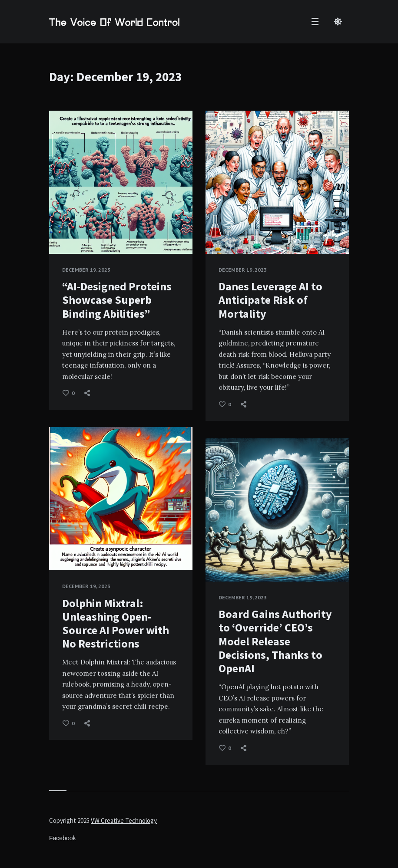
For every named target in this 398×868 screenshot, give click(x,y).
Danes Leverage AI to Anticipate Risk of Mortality (270, 300)
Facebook (62, 838)
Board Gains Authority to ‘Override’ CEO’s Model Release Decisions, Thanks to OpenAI (275, 641)
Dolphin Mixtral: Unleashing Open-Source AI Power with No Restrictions (116, 623)
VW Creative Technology (124, 820)
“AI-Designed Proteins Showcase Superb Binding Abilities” (117, 300)
